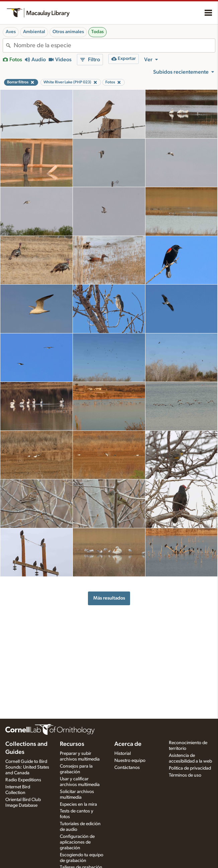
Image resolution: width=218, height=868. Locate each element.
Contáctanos (127, 768)
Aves (11, 32)
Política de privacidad (190, 768)
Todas (97, 32)
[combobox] (114, 46)
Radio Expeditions (23, 780)
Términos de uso (185, 775)
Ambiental (34, 32)
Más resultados (109, 598)
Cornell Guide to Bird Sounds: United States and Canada (27, 767)
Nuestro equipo (130, 761)
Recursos (72, 744)
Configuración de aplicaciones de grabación (77, 842)
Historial (123, 754)
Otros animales (68, 32)
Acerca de (128, 744)
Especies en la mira (78, 804)
